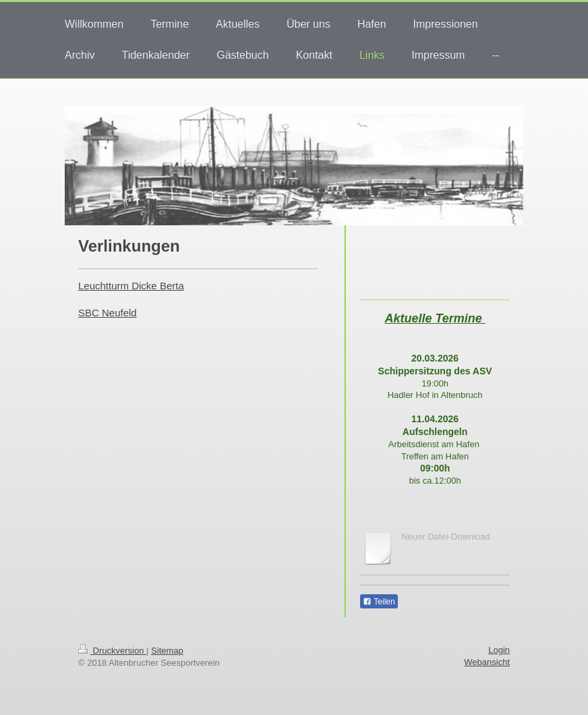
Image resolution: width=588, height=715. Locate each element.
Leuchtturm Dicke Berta (131, 286)
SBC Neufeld (108, 313)
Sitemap (167, 651)
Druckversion (112, 651)
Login (499, 650)
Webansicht (487, 662)
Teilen (379, 602)
